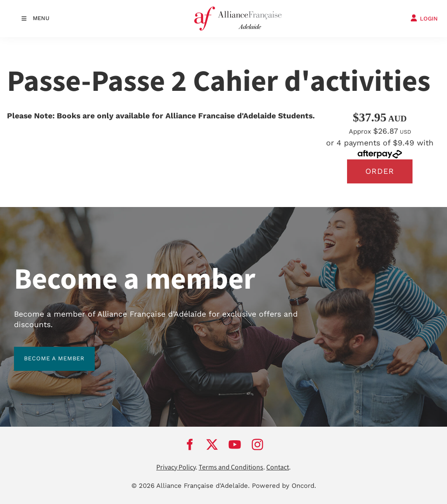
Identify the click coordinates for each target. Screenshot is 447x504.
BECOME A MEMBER (44, 352)
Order (380, 171)
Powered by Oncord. (284, 486)
